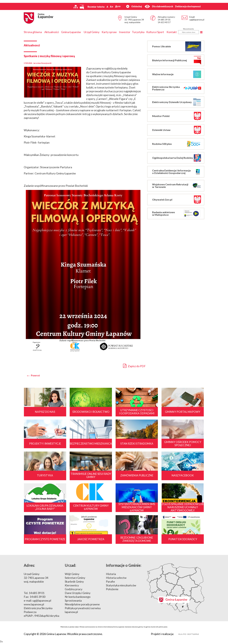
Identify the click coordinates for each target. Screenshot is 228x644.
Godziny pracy (74, 590)
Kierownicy (72, 586)
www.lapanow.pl (34, 605)
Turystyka (138, 32)
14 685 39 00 (37, 597)
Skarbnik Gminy (74, 582)
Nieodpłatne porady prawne (82, 605)
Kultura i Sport (155, 32)
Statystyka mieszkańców (121, 586)
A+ (112, 7)
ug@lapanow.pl (197, 20)
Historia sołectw (116, 578)
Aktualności (52, 32)
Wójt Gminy (72, 575)
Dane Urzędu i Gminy (78, 594)
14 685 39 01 (164, 20)
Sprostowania (73, 601)
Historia (111, 575)
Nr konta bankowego (78, 597)
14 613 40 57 (164, 22)
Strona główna (33, 32)
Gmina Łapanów (71, 32)
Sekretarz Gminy (75, 578)
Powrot (35, 375)
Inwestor (125, 32)
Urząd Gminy (92, 32)
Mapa (176, 589)
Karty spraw (109, 32)
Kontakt (172, 32)
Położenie (112, 590)
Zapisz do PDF (134, 366)
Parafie (110, 582)
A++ (118, 6)
